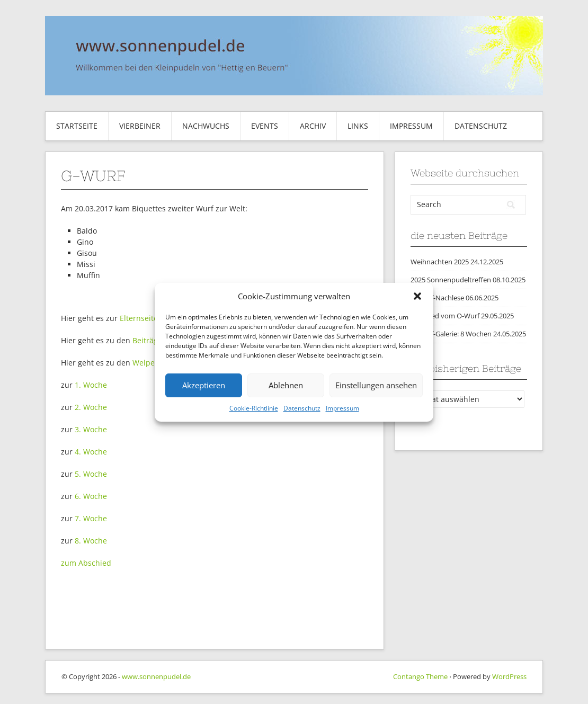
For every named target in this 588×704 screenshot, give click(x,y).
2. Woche (91, 407)
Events (265, 126)
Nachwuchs (206, 126)
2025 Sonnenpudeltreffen (451, 280)
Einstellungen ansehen (376, 385)
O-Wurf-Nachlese (437, 298)
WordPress (509, 676)
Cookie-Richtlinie (254, 408)
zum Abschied (86, 563)
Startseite (77, 126)
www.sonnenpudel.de (156, 676)
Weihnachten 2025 (440, 262)
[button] (417, 296)
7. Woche (91, 518)
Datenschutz (302, 408)
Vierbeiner (140, 126)
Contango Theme (420, 676)
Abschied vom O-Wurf (445, 316)
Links (358, 126)
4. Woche (91, 452)
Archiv (313, 126)
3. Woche (91, 429)
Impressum (342, 408)
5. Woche (91, 474)
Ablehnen (286, 385)
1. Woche (91, 385)
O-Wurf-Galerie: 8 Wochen (451, 334)
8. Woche (91, 541)
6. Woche (91, 496)
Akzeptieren (204, 385)
